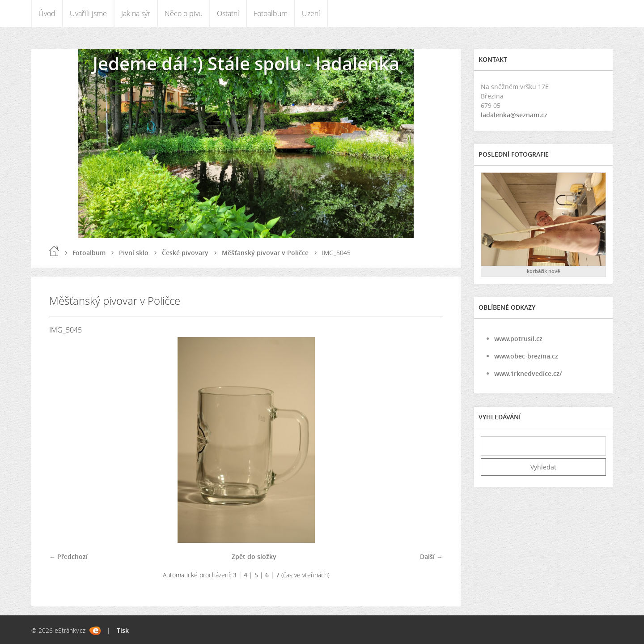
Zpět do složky (254, 557)
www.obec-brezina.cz (526, 356)
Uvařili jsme (88, 13)
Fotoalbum (271, 13)
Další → (431, 557)
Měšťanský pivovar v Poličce (265, 253)
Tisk (123, 630)
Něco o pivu (184, 13)
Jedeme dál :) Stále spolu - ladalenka (246, 63)
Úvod (47, 13)
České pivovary (185, 253)
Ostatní (228, 13)
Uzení (311, 13)
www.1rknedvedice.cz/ (528, 373)
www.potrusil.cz (518, 339)
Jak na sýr (136, 13)
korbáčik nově (543, 271)
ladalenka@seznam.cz (514, 115)
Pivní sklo (134, 253)
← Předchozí (68, 557)
